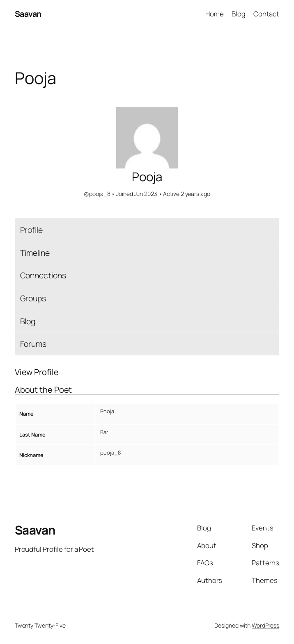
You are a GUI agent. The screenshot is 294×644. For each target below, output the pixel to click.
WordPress (265, 625)
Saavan (28, 14)
